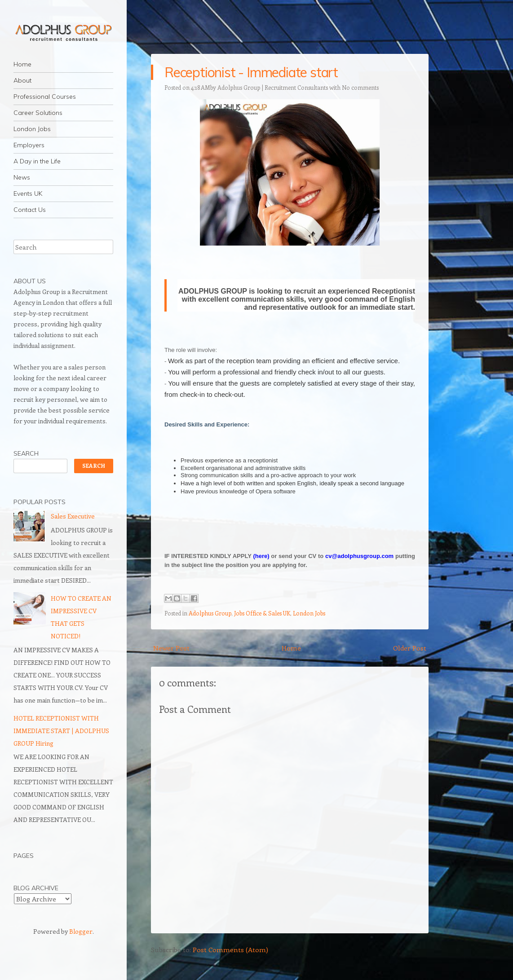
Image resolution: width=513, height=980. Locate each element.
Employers (29, 145)
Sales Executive (73, 516)
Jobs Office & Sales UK (262, 613)
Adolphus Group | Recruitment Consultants (273, 87)
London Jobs (32, 129)
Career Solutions (38, 113)
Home (22, 64)
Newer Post (171, 648)
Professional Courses (45, 97)
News (22, 177)
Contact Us (30, 210)
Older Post (410, 648)
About (22, 80)
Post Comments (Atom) (230, 949)
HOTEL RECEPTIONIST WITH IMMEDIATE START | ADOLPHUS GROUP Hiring (61, 731)
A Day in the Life (37, 161)
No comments (360, 87)
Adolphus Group (210, 613)
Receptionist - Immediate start (251, 72)
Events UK (28, 193)
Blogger (81, 931)
